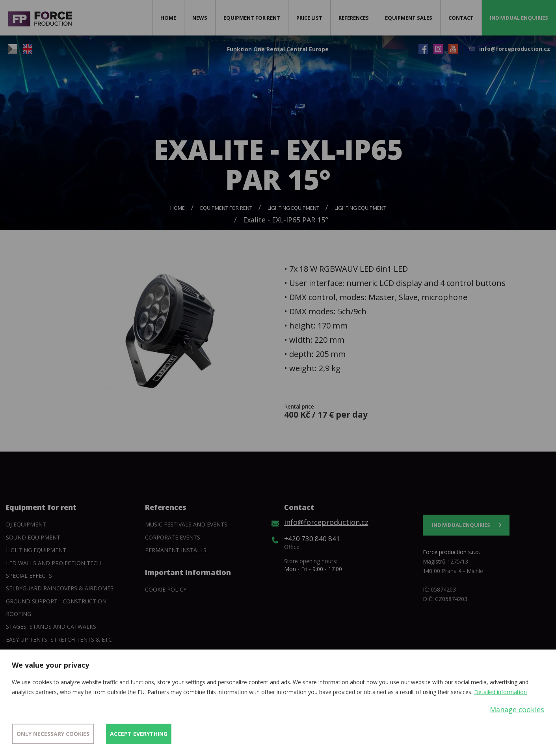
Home (168, 18)
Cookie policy (166, 589)
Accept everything (139, 734)
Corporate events (173, 537)
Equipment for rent (226, 208)
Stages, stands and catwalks (51, 626)
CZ (13, 49)
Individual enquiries (519, 18)
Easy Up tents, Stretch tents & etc (59, 639)
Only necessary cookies (53, 734)
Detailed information (500, 692)
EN (28, 49)
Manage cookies (517, 709)
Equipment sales (409, 18)
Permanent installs (176, 550)
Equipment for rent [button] (252, 18)
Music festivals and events (186, 524)
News (200, 18)
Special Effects (29, 576)
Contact (461, 18)
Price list (309, 18)
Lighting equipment (293, 208)
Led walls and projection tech (53, 563)
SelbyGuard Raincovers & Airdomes (60, 588)
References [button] (354, 18)
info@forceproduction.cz (515, 49)
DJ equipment (26, 524)
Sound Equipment (33, 537)
